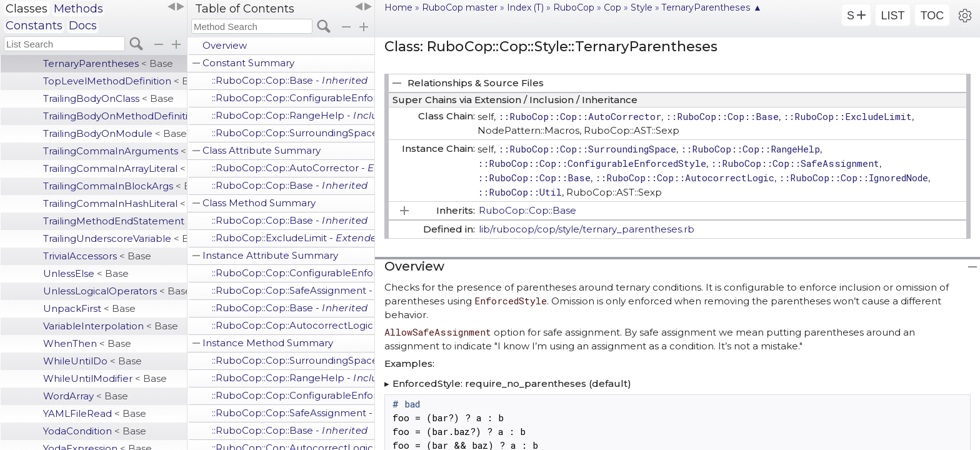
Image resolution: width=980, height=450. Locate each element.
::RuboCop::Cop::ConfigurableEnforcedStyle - (293, 98)
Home (398, 7)
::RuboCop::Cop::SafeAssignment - (293, 290)
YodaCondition (95, 431)
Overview (225, 45)
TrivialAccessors (97, 256)
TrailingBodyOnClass (108, 98)
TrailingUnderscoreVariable (115, 238)
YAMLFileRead (95, 413)
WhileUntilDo (92, 361)
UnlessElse (86, 273)
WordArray (86, 396)
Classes (27, 9)
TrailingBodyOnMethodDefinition (115, 116)
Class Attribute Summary (262, 150)
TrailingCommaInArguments (115, 151)
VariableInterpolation (111, 326)
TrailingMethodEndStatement (115, 221)
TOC (932, 16)
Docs (83, 26)
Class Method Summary (259, 203)
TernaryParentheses (108, 63)
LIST (892, 16)
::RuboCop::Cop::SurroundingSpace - (293, 133)
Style (642, 7)
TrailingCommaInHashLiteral (115, 203)
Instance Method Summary (268, 343)
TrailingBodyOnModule (115, 133)
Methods (78, 9)
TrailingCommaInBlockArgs (115, 186)
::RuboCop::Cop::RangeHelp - (293, 115)
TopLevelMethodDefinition (115, 81)
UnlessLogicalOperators (115, 291)
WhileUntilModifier (105, 378)
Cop (612, 7)
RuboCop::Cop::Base (527, 210)
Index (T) (525, 7)
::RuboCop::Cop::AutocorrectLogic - (293, 325)
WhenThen (87, 343)
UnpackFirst (89, 308)
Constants (34, 26)
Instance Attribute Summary (270, 255)
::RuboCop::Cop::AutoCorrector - (293, 168)
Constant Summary (248, 63)
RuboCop (574, 7)
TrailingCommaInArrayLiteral (115, 168)
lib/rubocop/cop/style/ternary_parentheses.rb (587, 229)
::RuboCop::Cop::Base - (290, 80)
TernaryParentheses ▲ (712, 7)
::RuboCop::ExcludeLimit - (293, 238)
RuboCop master (460, 7)
